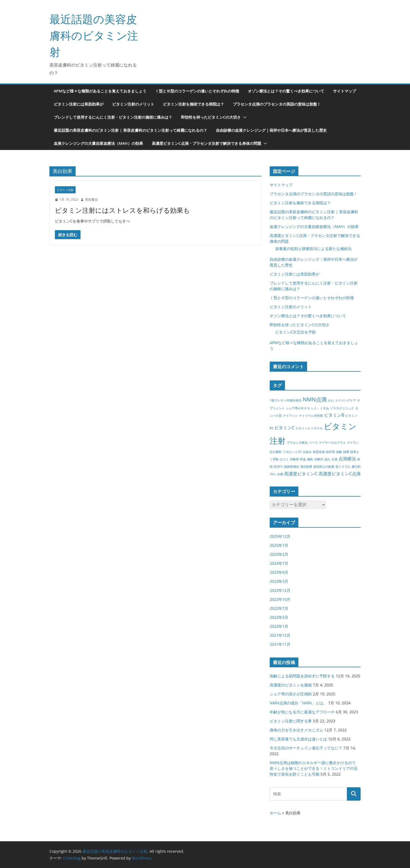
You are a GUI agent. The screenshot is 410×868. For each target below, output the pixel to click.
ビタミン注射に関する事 (291, 721)
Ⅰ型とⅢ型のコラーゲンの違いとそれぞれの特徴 (197, 91)
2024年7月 (279, 563)
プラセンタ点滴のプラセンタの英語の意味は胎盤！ (277, 104)
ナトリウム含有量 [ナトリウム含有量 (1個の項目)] (311, 416)
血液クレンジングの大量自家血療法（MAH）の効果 (98, 143)
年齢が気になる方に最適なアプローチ (302, 712)
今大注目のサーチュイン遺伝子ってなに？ (306, 748)
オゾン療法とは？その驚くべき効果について (286, 91)
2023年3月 (279, 581)
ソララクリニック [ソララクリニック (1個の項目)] (342, 408)
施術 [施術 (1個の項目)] (310, 459)
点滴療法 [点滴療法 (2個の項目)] (347, 459)
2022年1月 (279, 626)
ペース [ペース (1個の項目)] (313, 443)
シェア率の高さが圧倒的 (291, 694)
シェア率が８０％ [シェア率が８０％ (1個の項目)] (298, 408)
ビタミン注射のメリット (133, 104)
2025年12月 (280, 536)
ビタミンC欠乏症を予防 (295, 332)
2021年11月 (280, 644)
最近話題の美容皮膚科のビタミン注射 (94, 35)
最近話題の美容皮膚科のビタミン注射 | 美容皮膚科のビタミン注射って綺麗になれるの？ (130, 130)
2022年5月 (279, 617)
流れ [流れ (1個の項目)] (327, 459)
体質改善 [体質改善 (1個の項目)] (319, 452)
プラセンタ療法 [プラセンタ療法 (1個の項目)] (297, 443)
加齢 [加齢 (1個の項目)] (339, 452)
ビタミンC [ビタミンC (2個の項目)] (284, 428)
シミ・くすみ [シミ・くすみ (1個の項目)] (320, 408)
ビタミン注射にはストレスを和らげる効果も (122, 210)
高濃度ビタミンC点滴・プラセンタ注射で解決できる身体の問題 (207, 143)
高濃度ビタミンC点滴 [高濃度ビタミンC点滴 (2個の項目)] (340, 474)
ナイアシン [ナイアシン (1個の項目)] (290, 416)
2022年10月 (280, 599)
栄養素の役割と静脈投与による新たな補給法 (313, 249)
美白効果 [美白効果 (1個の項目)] (306, 467)
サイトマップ (344, 91)
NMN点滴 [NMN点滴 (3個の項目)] (315, 399)
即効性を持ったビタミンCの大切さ (211, 117)
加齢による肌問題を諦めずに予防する (302, 676)
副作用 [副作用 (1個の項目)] (330, 452)
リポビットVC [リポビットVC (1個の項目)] (292, 452)
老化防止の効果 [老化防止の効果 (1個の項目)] (324, 467)
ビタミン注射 (65, 190)
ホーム (275, 813)
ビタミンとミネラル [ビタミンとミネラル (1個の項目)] (309, 428)
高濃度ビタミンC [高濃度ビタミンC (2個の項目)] (301, 474)
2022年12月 (280, 590)
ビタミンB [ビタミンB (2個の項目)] (334, 415)
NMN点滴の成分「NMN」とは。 (298, 703)
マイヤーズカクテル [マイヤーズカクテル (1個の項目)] (332, 443)
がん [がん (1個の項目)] (331, 400)
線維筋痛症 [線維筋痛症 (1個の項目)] (292, 467)
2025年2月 (279, 554)
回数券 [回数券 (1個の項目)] (294, 459)
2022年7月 (279, 608)
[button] (244, 117)
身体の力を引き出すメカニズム (296, 730)
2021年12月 (280, 635)
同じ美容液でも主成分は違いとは (298, 739)
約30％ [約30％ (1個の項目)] (278, 467)
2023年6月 (279, 572)
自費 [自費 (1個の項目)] (280, 474)
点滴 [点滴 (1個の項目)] (334, 459)
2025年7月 (279, 545)
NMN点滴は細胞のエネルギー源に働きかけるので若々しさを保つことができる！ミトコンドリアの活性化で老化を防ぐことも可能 (314, 768)
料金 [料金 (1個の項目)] (303, 459)
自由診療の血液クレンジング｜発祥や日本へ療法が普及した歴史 (271, 130)
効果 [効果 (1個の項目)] (346, 452)
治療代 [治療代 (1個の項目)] (319, 459)
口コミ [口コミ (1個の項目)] (284, 459)
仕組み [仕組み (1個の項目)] (307, 452)
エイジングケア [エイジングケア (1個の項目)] (345, 400)
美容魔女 (91, 199)
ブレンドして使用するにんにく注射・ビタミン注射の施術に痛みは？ (113, 117)
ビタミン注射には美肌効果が (79, 104)
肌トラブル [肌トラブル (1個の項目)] (343, 467)
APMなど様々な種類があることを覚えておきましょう (100, 91)
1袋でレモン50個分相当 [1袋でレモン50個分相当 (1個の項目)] (286, 400)
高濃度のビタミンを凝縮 (291, 685)
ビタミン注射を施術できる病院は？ (194, 104)
